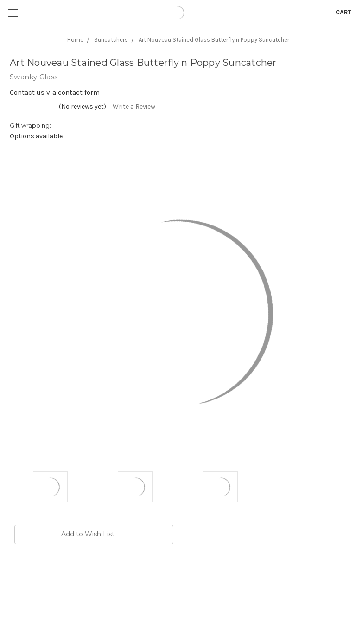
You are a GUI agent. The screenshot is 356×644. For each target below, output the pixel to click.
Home (75, 40)
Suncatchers (111, 40)
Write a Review (134, 106)
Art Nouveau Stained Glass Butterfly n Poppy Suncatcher (214, 40)
